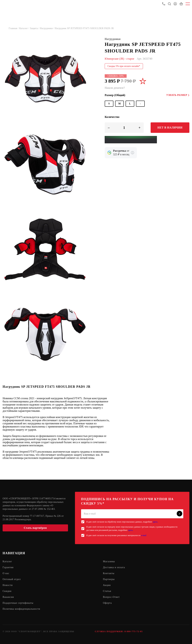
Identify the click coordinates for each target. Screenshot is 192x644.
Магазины (109, 561)
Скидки (7, 591)
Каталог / (25, 28)
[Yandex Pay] (131, 140)
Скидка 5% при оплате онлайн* (124, 66)
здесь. (155, 522)
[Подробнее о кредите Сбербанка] (133, 153)
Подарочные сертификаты (18, 603)
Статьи (107, 591)
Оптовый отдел (12, 579)
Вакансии (8, 597)
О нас (6, 573)
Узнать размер (178, 95)
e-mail (144, 535)
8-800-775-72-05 (134, 631)
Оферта (107, 603)
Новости (8, 585)
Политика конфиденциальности (21, 609)
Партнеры (109, 579)
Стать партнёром (35, 528)
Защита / (35, 28)
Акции (107, 585)
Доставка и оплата (114, 567)
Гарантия (8, 567)
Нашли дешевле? (115, 88)
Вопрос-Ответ (111, 597)
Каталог (7, 561)
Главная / (14, 28)
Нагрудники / (47, 28)
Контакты (109, 573)
